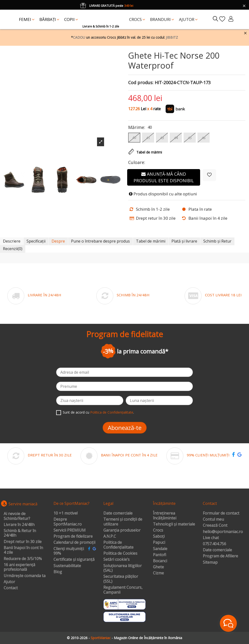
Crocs (158, 530)
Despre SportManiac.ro (68, 522)
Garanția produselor (122, 530)
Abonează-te (125, 428)
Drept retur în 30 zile (23, 542)
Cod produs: (141, 83)
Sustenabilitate (67, 566)
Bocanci (160, 561)
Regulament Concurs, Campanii (123, 590)
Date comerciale (118, 513)
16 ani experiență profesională (19, 567)
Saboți (159, 536)
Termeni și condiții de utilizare (123, 522)
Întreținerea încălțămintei (165, 516)
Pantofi (160, 555)
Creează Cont (215, 526)
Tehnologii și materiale (174, 524)
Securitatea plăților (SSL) (121, 579)
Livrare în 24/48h (19, 525)
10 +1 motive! (66, 513)
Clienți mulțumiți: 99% (69, 551)
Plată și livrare (184, 241)
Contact (11, 588)
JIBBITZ (172, 37)
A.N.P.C (110, 536)
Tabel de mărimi (151, 241)
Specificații (36, 241)
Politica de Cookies (120, 553)
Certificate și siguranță (74, 560)
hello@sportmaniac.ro (223, 532)
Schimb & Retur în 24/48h (20, 533)
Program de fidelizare (73, 536)
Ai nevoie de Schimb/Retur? (17, 516)
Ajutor (9, 582)
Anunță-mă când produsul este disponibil (164, 177)
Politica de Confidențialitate (112, 412)
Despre (58, 241)
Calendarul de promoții (74, 543)
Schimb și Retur (217, 241)
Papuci (159, 543)
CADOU (79, 37)
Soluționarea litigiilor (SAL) (123, 568)
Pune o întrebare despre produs (100, 241)
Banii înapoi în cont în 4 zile (23, 550)
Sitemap (210, 562)
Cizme (158, 573)
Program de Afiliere (220, 556)
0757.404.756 (214, 544)
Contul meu (213, 519)
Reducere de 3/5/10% (23, 559)
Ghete (158, 567)
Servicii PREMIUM (70, 530)
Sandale (160, 549)
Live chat (211, 538)
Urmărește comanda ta (25, 576)
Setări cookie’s (116, 560)
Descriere (12, 241)
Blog (58, 572)
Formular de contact (221, 513)
